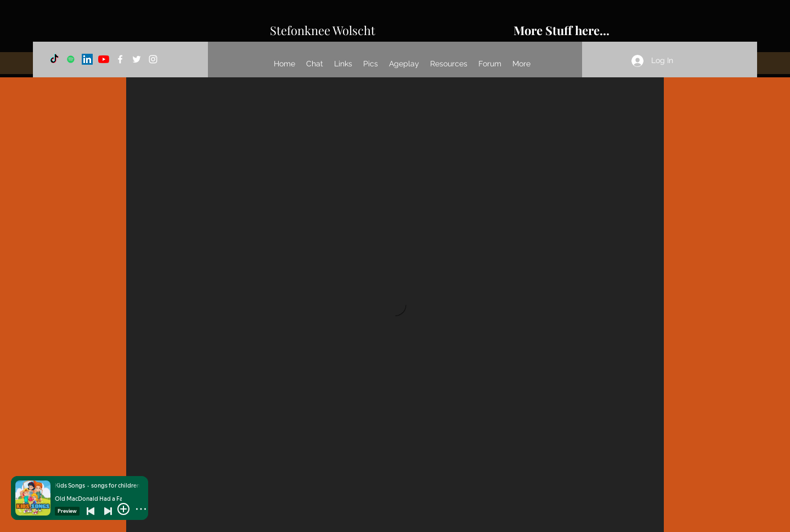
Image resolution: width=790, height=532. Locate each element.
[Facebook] (120, 59)
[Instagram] (153, 59)
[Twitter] (137, 59)
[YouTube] (104, 59)
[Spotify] (71, 59)
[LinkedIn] (87, 59)
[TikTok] (54, 59)
